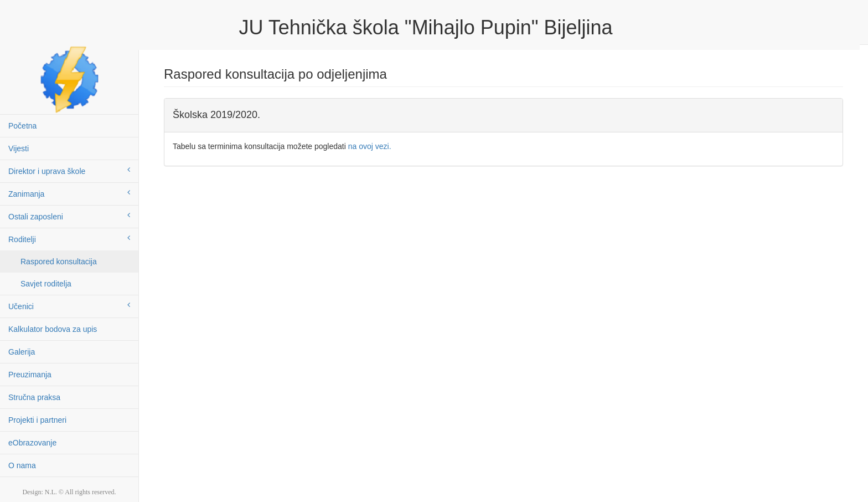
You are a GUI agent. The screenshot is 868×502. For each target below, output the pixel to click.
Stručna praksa (34, 397)
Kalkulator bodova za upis (53, 329)
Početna (22, 126)
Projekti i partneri (37, 420)
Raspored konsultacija (59, 262)
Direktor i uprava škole (69, 171)
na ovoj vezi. (370, 146)
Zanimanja (69, 193)
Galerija (22, 352)
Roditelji (69, 239)
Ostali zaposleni (69, 216)
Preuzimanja (30, 375)
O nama (22, 465)
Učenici (69, 306)
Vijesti (19, 148)
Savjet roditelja (46, 284)
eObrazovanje (32, 443)
